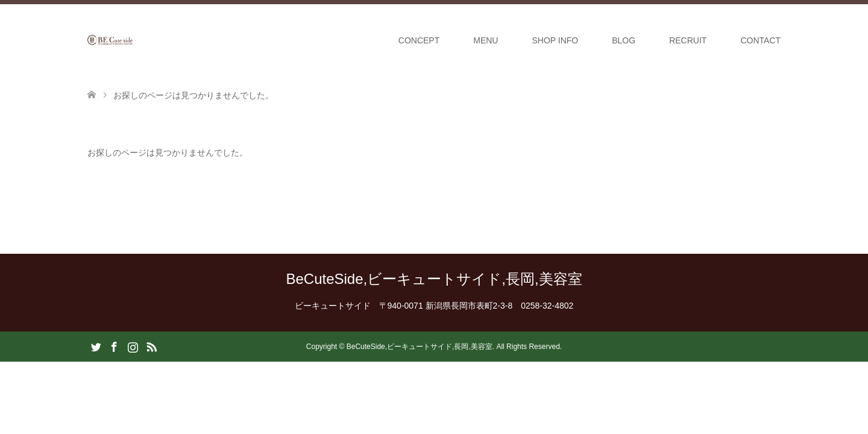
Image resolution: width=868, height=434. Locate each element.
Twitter (96, 346)
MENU (486, 40)
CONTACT (760, 40)
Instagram (133, 346)
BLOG (624, 40)
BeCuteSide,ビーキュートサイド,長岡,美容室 (434, 279)
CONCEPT (419, 40)
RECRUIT (688, 40)
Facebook (114, 346)
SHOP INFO (555, 40)
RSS (151, 346)
